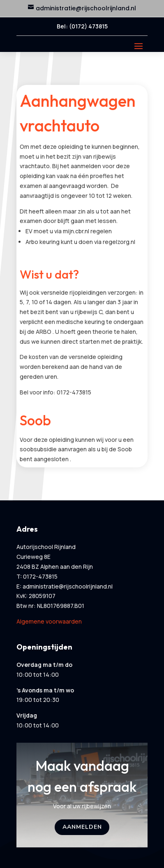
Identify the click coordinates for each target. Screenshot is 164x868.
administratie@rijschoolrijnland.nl (86, 8)
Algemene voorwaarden (49, 621)
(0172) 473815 (88, 26)
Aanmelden (82, 827)
